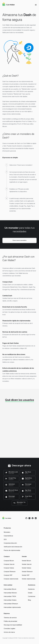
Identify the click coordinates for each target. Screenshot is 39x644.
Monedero (7, 532)
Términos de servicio (10, 618)
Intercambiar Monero (10, 593)
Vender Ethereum (27, 572)
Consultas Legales (9, 629)
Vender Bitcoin (26, 561)
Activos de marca (9, 632)
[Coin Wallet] (9, 4)
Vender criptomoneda (29, 579)
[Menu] (36, 5)
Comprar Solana (9, 568)
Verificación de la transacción (13, 547)
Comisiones (32, 596)
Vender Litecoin (27, 564)
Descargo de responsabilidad (13, 625)
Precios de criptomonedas (12, 550)
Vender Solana (26, 568)
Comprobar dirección (10, 543)
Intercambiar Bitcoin (10, 589)
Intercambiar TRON (10, 596)
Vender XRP (26, 575)
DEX (5, 539)
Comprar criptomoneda (11, 579)
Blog (29, 600)
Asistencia (31, 589)
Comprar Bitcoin (9, 561)
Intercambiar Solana (10, 600)
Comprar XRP (8, 575)
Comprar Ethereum (10, 572)
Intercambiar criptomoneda (12, 607)
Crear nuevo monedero (19, 240)
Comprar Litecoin (9, 564)
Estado (30, 593)
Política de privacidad (10, 621)
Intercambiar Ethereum (11, 604)
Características (8, 536)
